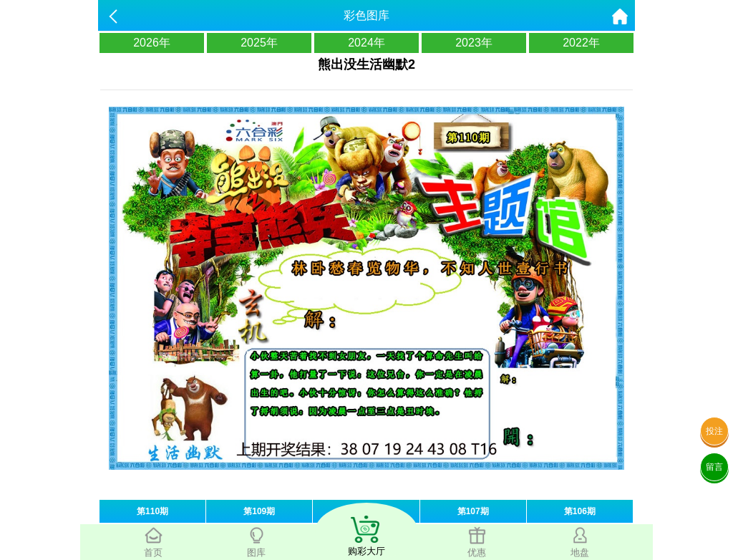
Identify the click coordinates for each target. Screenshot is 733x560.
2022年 (581, 43)
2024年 (366, 43)
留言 (714, 467)
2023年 (474, 43)
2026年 (152, 43)
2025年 (259, 43)
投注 (714, 431)
